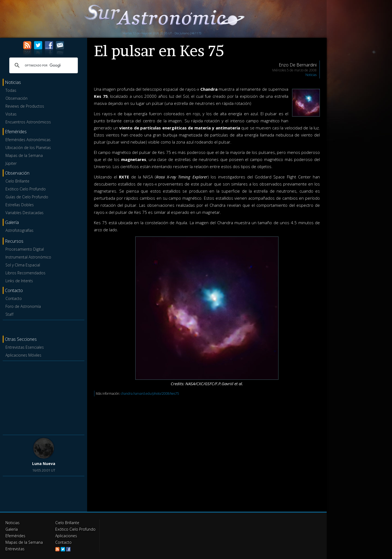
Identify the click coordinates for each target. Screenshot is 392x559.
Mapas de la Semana (24, 155)
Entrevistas (15, 549)
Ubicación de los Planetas (28, 148)
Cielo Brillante (17, 181)
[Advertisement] (44, 397)
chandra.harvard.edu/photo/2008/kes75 (150, 394)
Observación (16, 98)
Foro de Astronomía (23, 306)
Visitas (11, 114)
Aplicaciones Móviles (23, 355)
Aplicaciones (66, 536)
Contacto (14, 298)
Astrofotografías (19, 230)
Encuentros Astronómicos (28, 122)
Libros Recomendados (25, 273)
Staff (9, 314)
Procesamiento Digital (25, 249)
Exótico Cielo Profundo (26, 189)
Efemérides (15, 536)
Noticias (311, 75)
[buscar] (43, 65)
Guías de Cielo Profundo (27, 197)
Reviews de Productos (25, 106)
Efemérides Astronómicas (28, 140)
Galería (12, 529)
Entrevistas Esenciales (25, 347)
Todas (11, 90)
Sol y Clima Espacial (23, 265)
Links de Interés (19, 281)
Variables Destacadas (24, 213)
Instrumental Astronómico (28, 257)
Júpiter (11, 163)
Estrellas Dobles (20, 205)
